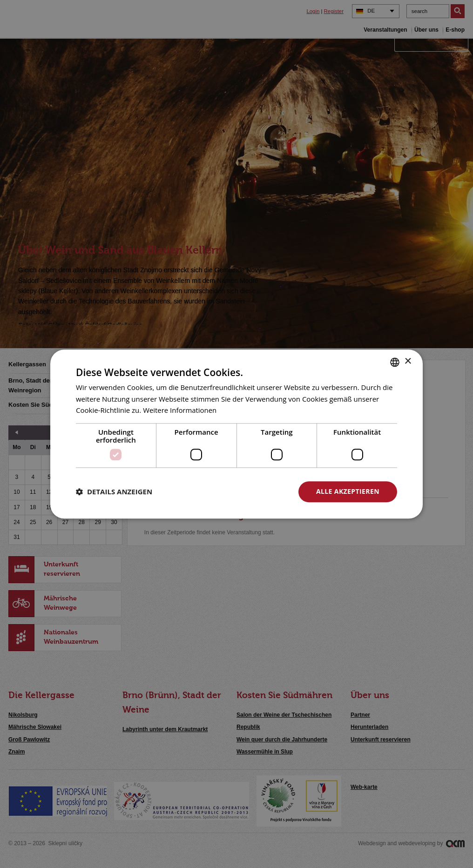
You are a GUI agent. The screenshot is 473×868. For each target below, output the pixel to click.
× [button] (408, 361)
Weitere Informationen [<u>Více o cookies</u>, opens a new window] (180, 410)
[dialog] (236, 434)
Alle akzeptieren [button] (348, 491)
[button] (114, 492)
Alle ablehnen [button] (246, 491)
